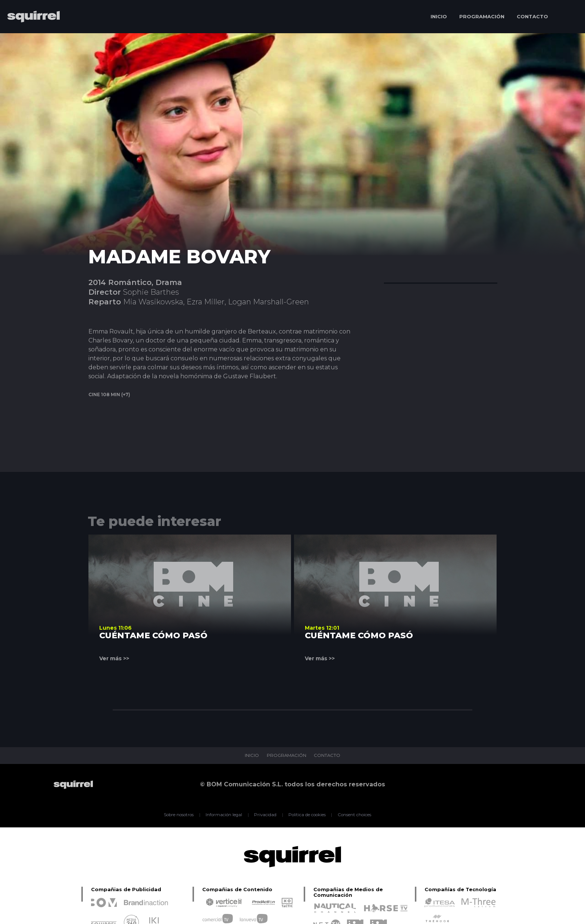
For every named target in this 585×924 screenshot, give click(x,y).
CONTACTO (532, 16)
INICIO (439, 16)
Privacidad (265, 815)
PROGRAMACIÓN (482, 16)
